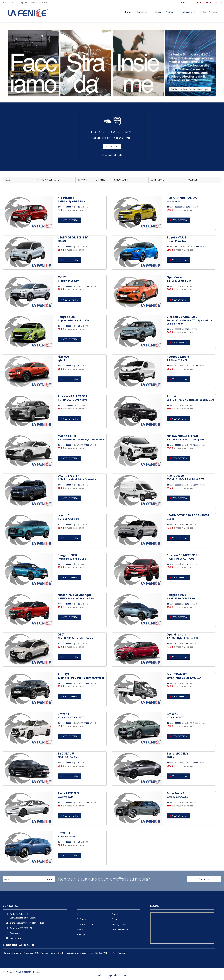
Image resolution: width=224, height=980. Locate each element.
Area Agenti (82, 934)
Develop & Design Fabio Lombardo (112, 975)
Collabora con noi (203, 2)
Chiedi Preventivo (210, 12)
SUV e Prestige (42, 953)
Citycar (7, 953)
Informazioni (141, 12)
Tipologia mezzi (188, 12)
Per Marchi (123, 953)
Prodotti (169, 12)
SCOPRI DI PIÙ (112, 147)
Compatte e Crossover (23, 953)
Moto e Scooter (58, 953)
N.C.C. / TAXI (101, 953)
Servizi (158, 12)
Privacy (80, 929)
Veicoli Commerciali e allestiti (80, 953)
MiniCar (112, 953)
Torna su (37, 972)
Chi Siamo (182, 2)
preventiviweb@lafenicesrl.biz (35, 2)
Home (128, 12)
